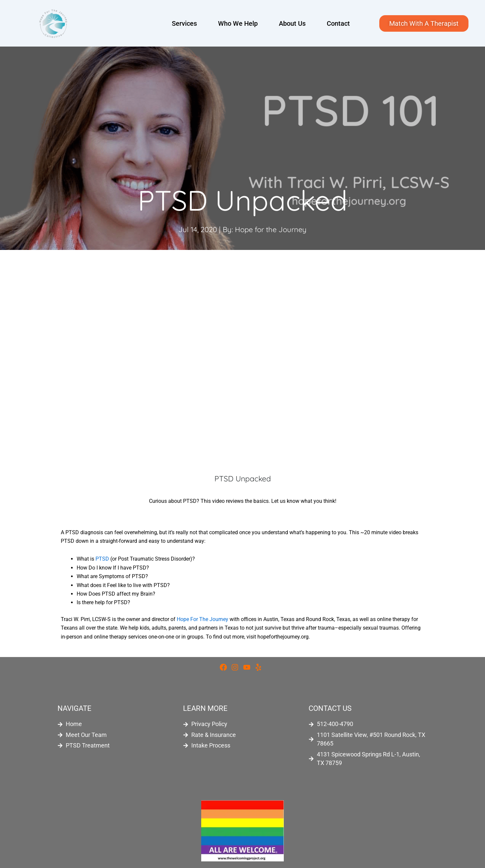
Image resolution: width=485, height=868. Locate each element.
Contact (338, 23)
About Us (292, 23)
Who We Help (238, 23)
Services (184, 23)
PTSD (102, 559)
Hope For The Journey (203, 619)
